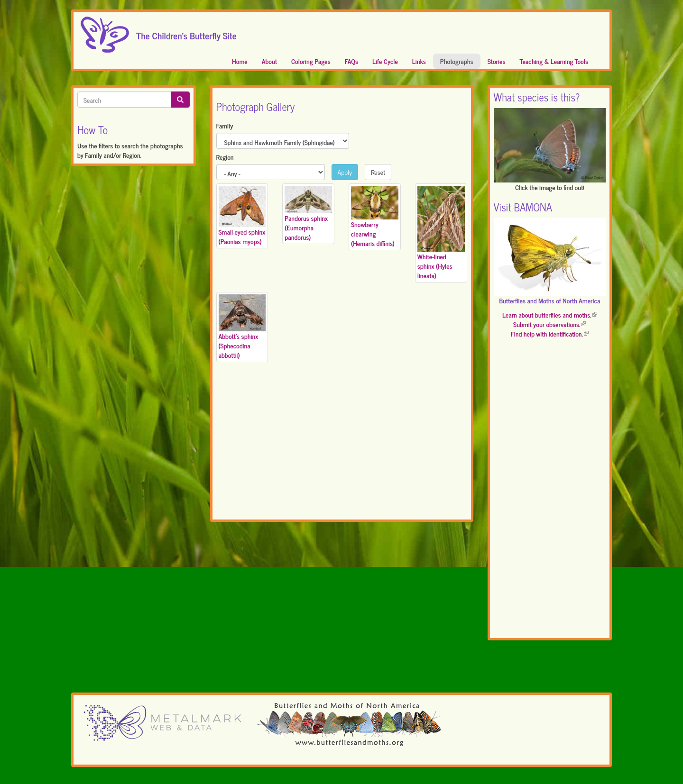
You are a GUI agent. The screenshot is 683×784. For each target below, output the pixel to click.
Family (225, 126)
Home (240, 61)
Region (225, 157)
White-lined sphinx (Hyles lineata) (435, 266)
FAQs (352, 61)
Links (419, 61)
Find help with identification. (550, 333)
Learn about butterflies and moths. (550, 315)
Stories (497, 61)
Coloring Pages (311, 61)
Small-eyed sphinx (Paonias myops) (242, 236)
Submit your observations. (549, 324)
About (269, 61)
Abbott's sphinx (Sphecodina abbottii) (239, 345)
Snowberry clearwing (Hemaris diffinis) (373, 233)
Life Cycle (385, 61)
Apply (345, 172)
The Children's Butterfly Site (186, 33)
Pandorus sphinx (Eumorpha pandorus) (306, 227)
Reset (378, 172)
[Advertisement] (342, 447)
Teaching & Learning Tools (554, 61)
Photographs (457, 61)
